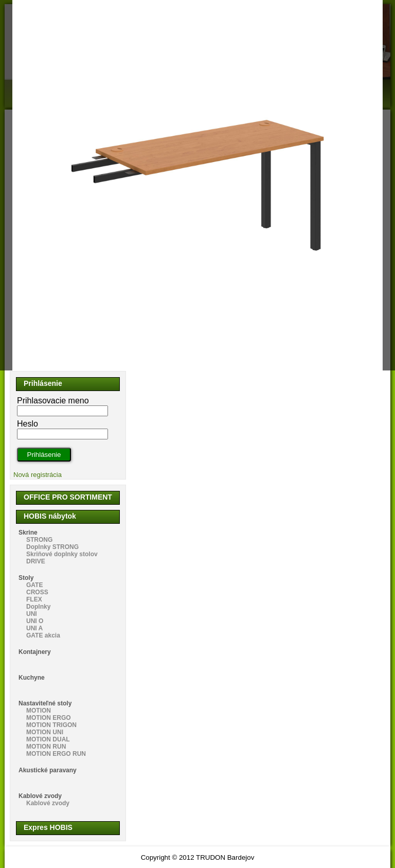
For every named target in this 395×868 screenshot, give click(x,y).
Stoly (26, 578)
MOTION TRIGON (51, 725)
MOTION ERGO (49, 718)
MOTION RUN (46, 747)
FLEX (34, 599)
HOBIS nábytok (50, 516)
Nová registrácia (38, 475)
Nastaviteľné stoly (45, 703)
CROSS (37, 592)
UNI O (35, 621)
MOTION (39, 711)
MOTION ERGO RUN (56, 754)
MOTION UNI (45, 732)
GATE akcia (43, 635)
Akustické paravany (48, 770)
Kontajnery (35, 652)
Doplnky (38, 607)
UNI (32, 614)
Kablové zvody (40, 796)
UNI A (34, 628)
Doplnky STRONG (52, 547)
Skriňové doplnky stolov (62, 554)
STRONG (39, 540)
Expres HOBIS (48, 827)
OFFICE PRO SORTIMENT (68, 497)
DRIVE (36, 561)
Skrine (28, 533)
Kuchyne (32, 678)
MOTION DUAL (48, 739)
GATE (34, 585)
